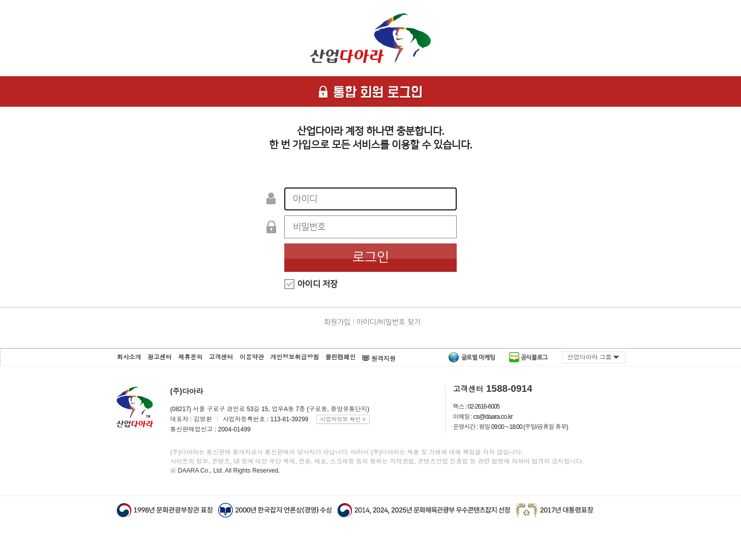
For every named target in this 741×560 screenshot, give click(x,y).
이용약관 (252, 357)
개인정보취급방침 (294, 357)
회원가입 (337, 322)
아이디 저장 (318, 284)
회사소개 (129, 357)
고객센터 (221, 357)
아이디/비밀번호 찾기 (389, 322)
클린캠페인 (341, 357)
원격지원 (379, 355)
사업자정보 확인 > (343, 419)
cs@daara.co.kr (493, 416)
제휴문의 (190, 357)
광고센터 (160, 357)
